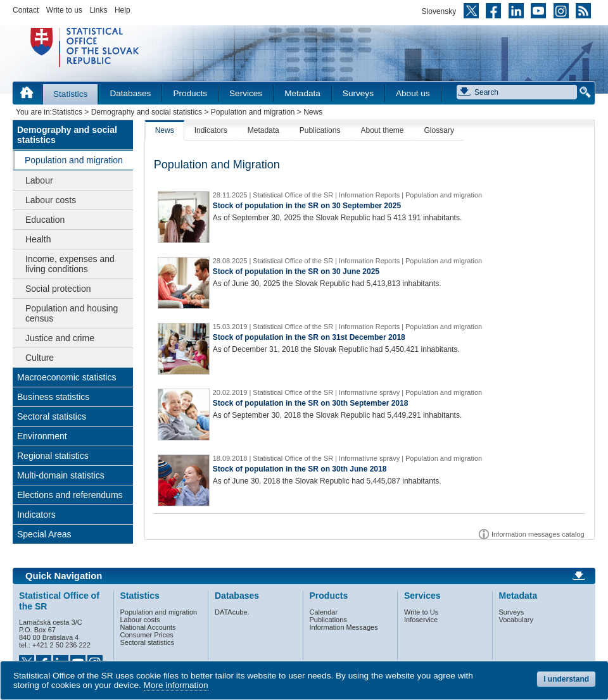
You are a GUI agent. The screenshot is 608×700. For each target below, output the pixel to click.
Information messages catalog (538, 534)
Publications (320, 130)
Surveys (358, 93)
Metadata (302, 93)
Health (38, 239)
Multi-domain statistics (61, 475)
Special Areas (44, 534)
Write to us (64, 10)
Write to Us (421, 612)
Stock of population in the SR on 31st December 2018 (309, 337)
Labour (39, 180)
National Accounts (148, 627)
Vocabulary (516, 620)
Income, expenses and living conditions (70, 264)
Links (98, 10)
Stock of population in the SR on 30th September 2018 (311, 403)
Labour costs (51, 200)
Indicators (36, 515)
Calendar (324, 612)
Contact (26, 10)
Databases (130, 93)
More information (176, 685)
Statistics (70, 94)
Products (190, 93)
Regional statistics (53, 456)
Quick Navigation (64, 576)
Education (45, 220)
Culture (40, 358)
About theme (382, 130)
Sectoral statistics (52, 416)
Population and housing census (72, 313)
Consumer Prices (147, 635)
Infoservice (421, 620)
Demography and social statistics (147, 112)
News (165, 130)
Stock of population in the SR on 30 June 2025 (296, 272)
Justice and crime (60, 338)
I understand (566, 679)
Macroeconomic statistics (66, 377)
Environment (42, 436)
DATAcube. (232, 612)
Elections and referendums (70, 495)
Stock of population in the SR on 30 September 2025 (307, 206)
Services (246, 93)
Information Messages (344, 627)
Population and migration (253, 112)
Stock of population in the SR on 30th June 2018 (300, 469)
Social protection (58, 289)
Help (123, 10)
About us (413, 93)
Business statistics (53, 397)
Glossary (439, 130)
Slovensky (439, 11)
